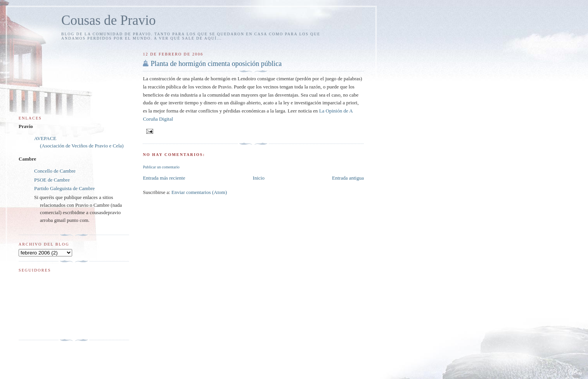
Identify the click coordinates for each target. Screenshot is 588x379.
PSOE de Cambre (52, 180)
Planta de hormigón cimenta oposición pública (216, 64)
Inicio (259, 178)
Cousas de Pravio (109, 20)
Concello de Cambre (55, 171)
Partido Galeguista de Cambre (64, 188)
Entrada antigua (348, 178)
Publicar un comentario (161, 167)
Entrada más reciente (164, 178)
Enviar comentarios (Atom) (199, 192)
